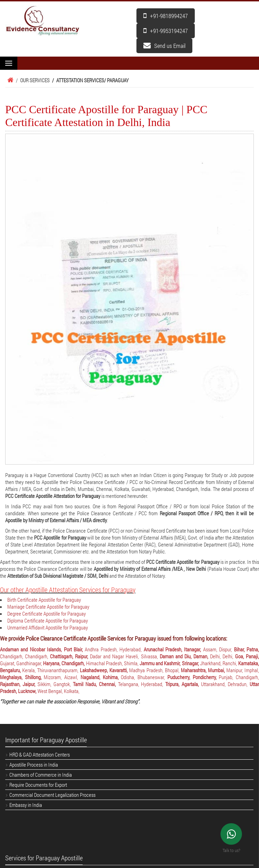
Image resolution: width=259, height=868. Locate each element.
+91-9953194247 (166, 31)
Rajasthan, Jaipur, (19, 684)
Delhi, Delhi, (223, 656)
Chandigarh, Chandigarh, (25, 656)
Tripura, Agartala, (183, 684)
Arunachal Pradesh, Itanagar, (173, 649)
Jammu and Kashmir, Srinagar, (170, 663)
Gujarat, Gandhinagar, (22, 663)
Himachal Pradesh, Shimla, (113, 663)
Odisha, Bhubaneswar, (144, 677)
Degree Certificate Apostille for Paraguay (47, 614)
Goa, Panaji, (247, 656)
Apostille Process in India (34, 765)
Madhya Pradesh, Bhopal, (155, 670)
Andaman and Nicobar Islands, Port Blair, (42, 649)
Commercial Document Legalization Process (52, 795)
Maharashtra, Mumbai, (204, 670)
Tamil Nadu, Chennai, (95, 684)
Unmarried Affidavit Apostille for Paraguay (48, 627)
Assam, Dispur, (219, 649)
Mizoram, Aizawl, (62, 677)
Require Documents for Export (38, 785)
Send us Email (164, 46)
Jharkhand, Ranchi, (219, 663)
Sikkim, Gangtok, (55, 684)
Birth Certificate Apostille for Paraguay (44, 600)
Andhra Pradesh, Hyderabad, (114, 649)
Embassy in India (26, 805)
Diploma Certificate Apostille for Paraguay (48, 620)
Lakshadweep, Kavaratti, (105, 670)
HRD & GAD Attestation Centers (40, 754)
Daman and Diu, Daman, (185, 656)
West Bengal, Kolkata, (59, 691)
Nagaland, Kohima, (101, 677)
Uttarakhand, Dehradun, (225, 684)
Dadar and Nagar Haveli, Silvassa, (125, 656)
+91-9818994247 (166, 16)
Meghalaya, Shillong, (22, 677)
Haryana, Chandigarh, (64, 663)
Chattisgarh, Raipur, (70, 656)
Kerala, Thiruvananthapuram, (51, 670)
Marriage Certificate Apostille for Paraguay (48, 607)
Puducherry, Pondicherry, (193, 677)
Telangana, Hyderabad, (142, 684)
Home (9, 80)
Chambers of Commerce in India (41, 775)
